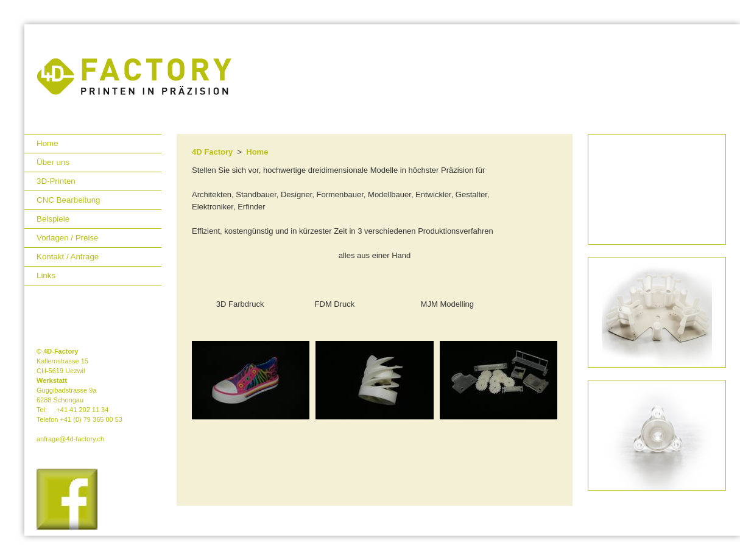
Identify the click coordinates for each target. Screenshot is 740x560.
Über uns (53, 162)
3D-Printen (56, 181)
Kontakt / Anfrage (68, 257)
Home (48, 143)
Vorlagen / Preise (68, 238)
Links (46, 275)
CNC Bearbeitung (68, 200)
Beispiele (53, 219)
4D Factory (212, 152)
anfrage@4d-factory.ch (70, 439)
